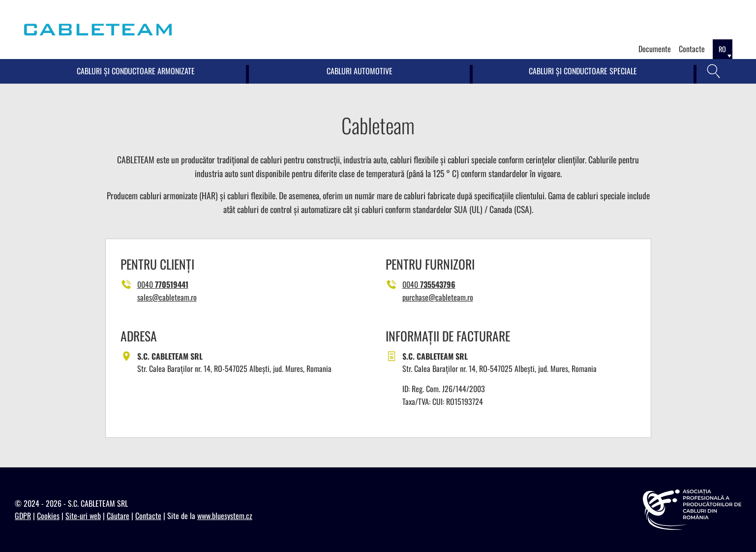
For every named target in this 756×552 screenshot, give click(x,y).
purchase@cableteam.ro (438, 297)
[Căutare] (714, 71)
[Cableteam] (98, 30)
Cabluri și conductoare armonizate (136, 71)
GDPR (23, 516)
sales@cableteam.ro (167, 297)
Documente (655, 49)
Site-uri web (83, 516)
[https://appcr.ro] (692, 510)
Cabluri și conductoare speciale (583, 71)
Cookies (48, 516)
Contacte (692, 49)
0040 (163, 284)
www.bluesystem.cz (225, 516)
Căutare (118, 516)
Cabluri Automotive (360, 71)
